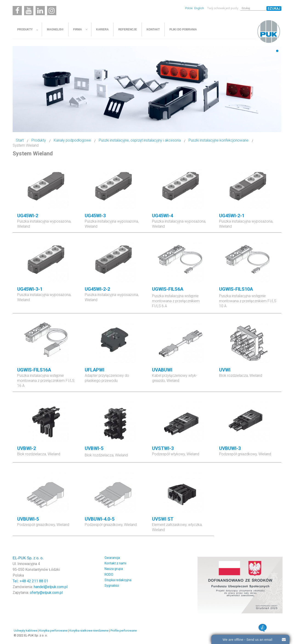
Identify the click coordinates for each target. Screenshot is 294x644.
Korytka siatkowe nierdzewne (89, 631)
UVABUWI (162, 370)
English (199, 8)
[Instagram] (52, 11)
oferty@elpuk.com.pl (46, 593)
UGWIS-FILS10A (236, 289)
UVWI (225, 370)
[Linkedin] (40, 11)
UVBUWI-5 (28, 519)
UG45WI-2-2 (97, 289)
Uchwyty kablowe (25, 631)
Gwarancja (112, 558)
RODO (109, 574)
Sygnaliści (112, 586)
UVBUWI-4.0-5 (100, 519)
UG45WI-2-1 (232, 216)
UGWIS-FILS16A (34, 370)
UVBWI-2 (27, 448)
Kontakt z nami (115, 563)
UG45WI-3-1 (30, 289)
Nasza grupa (114, 569)
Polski (189, 8)
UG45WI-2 (28, 216)
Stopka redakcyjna (118, 580)
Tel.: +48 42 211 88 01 (30, 581)
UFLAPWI (95, 370)
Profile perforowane (124, 631)
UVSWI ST (163, 519)
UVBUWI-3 (230, 448)
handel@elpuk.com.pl (51, 587)
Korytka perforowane (53, 631)
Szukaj (274, 9)
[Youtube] (29, 11)
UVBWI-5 (94, 448)
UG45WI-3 (95, 216)
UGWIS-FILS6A (168, 289)
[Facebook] (17, 11)
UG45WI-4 (163, 216)
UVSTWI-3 (163, 448)
